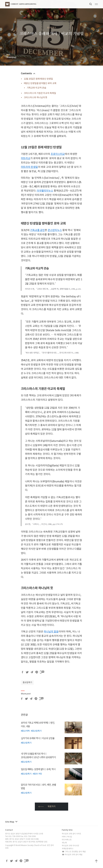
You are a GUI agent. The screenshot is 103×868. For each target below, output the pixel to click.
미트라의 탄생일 (29, 167)
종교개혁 (26, 731)
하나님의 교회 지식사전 (70, 846)
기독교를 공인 (37, 230)
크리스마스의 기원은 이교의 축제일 (40, 93)
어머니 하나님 (67, 837)
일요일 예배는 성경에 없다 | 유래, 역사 (38, 769)
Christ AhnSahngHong (24, 4)
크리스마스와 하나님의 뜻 (36, 98)
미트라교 (26, 158)
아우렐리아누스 (45, 191)
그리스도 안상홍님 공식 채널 (74, 852)
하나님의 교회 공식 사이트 (71, 834)
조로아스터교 (58, 154)
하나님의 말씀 (51, 632)
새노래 (64, 843)
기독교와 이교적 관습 (37, 88)
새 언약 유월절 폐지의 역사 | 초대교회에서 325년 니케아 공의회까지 (38, 756)
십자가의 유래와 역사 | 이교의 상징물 (38, 738)
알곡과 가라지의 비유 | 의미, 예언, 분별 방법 (38, 787)
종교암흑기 (52, 28)
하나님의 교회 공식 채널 (72, 855)
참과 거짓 (38, 774)
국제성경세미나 (68, 849)
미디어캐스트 (67, 840)
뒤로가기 (47, 807)
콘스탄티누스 (55, 230)
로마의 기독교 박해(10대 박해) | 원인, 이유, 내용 (38, 725)
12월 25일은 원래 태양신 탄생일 (38, 79)
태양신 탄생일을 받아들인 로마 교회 (40, 83)
